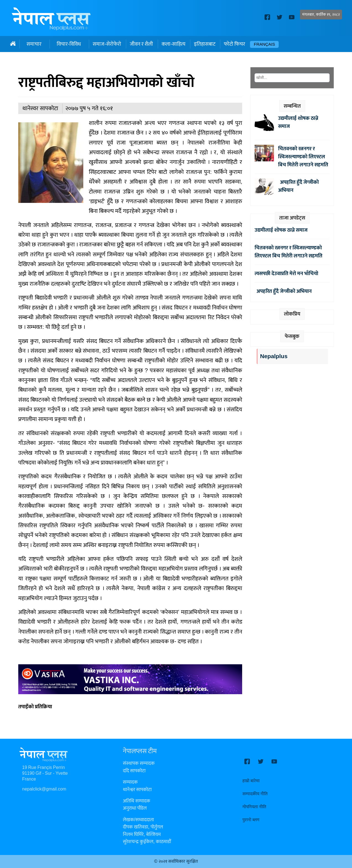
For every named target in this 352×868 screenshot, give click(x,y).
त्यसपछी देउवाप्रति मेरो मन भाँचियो (286, 273)
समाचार (34, 44)
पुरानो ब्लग (251, 820)
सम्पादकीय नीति (255, 794)
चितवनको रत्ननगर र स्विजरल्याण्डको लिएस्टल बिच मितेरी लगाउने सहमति (303, 157)
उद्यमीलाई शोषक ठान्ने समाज (298, 122)
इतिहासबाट (205, 44)
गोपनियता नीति (254, 807)
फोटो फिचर (235, 44)
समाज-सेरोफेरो (107, 44)
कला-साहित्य (174, 44)
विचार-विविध (69, 44)
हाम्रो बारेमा (251, 781)
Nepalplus (274, 356)
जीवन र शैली (141, 44)
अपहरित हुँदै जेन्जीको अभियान (298, 186)
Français (264, 44)
